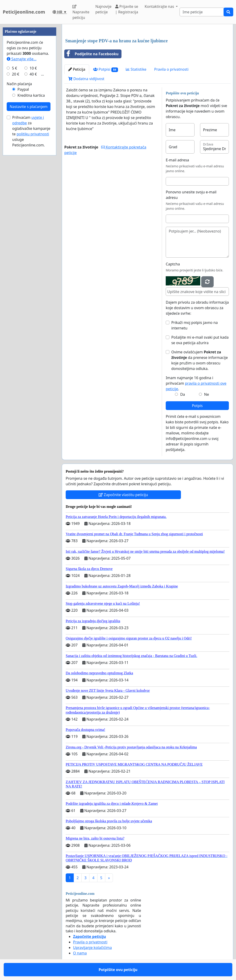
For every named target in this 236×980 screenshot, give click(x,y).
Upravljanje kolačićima (92, 948)
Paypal (23, 89)
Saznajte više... (22, 59)
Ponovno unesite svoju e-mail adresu (191, 195)
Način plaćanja (19, 84)
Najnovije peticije (103, 9)
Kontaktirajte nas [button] (160, 6)
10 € (33, 68)
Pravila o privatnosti (171, 69)
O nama (80, 953)
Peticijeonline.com (24, 12)
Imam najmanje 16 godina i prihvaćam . (196, 383)
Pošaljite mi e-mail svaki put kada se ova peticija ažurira (200, 340)
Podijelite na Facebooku (91, 54)
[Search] (202, 12)
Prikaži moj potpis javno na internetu (195, 325)
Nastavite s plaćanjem (29, 107)
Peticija (77, 69)
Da (183, 394)
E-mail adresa (177, 160)
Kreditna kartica (31, 95)
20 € (16, 74)
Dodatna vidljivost (86, 79)
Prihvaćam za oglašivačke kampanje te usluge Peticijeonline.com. (31, 131)
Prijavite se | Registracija (127, 9)
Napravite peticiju (81, 12)
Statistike (136, 69)
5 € (15, 68)
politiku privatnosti (33, 134)
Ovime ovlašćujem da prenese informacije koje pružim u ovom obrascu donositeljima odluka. (199, 360)
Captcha (173, 264)
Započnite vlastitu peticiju (123, 495)
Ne (207, 394)
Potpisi (106, 69)
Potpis (197, 406)
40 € (33, 74)
